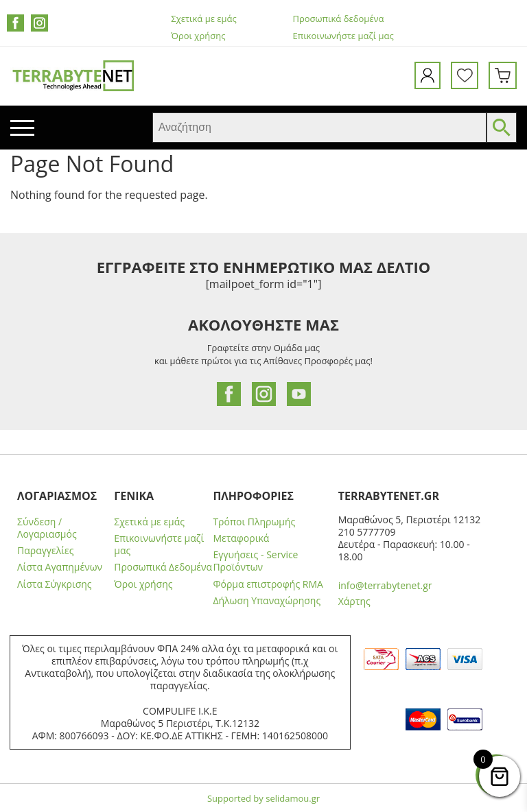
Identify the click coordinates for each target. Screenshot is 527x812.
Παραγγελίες (45, 551)
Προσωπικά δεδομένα (339, 19)
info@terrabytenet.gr (385, 585)
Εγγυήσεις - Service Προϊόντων (255, 561)
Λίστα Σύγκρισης (55, 584)
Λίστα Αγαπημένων (60, 567)
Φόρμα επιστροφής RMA (268, 584)
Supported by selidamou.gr (263, 798)
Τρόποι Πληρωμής (254, 522)
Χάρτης (354, 601)
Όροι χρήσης (198, 36)
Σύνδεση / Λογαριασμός (47, 528)
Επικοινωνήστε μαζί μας (343, 36)
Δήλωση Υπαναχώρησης (267, 601)
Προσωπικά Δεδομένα (163, 567)
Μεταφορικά (241, 538)
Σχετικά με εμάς (203, 19)
